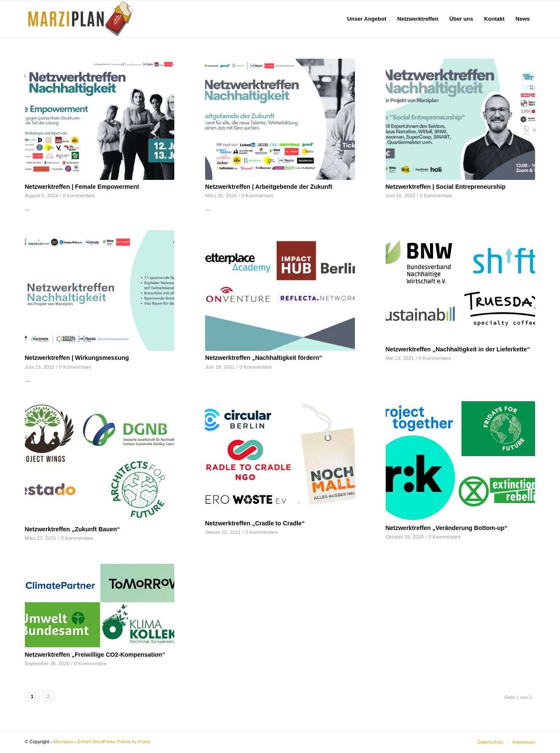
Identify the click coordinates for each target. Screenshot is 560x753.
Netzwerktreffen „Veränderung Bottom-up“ (447, 528)
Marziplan (64, 742)
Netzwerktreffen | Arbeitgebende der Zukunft (269, 187)
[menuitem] (367, 19)
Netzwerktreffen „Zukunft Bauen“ (73, 529)
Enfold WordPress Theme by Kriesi (114, 742)
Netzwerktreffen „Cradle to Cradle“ (255, 523)
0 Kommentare (79, 195)
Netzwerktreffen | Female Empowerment (82, 187)
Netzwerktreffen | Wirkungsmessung (77, 358)
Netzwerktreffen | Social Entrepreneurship (446, 187)
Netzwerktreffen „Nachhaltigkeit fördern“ (264, 358)
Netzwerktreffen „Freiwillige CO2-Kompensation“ (95, 655)
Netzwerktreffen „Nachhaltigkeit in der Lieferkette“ (458, 349)
